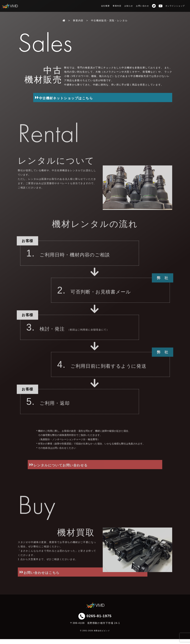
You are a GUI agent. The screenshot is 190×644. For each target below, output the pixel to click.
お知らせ (129, 6)
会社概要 (105, 6)
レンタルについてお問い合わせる (95, 474)
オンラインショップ (175, 6)
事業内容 (117, 6)
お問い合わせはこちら (52, 581)
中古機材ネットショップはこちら (111, 98)
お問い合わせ (142, 6)
